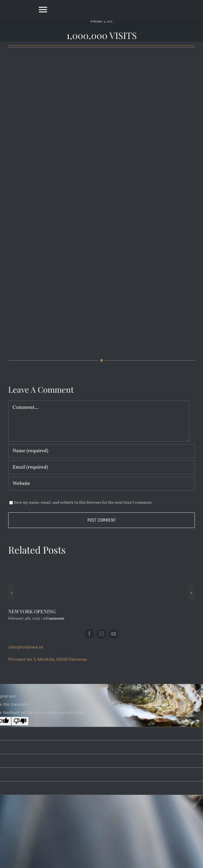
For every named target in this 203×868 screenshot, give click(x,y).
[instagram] (101, 634)
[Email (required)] (101, 467)
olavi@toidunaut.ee (26, 647)
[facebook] (89, 634)
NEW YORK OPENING (32, 611)
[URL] (101, 484)
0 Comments (54, 619)
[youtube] (114, 634)
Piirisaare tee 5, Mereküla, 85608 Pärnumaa (47, 659)
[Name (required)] (101, 451)
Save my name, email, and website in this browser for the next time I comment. (83, 503)
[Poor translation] (20, 721)
